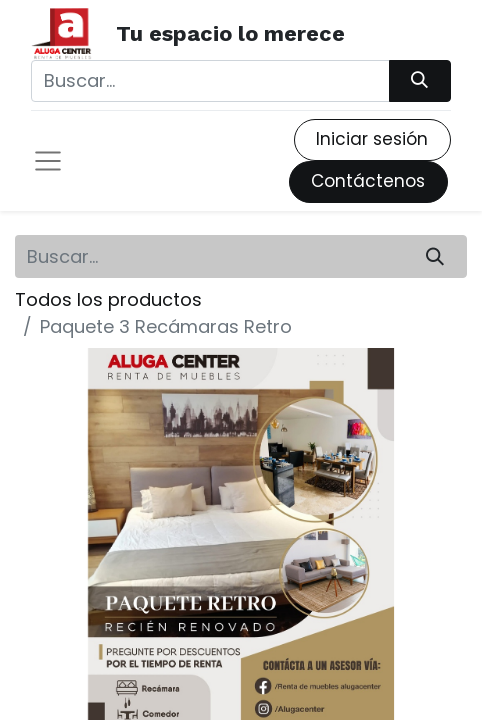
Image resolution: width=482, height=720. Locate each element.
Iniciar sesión (372, 139)
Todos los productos (108, 299)
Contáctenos (368, 181)
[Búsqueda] (420, 81)
